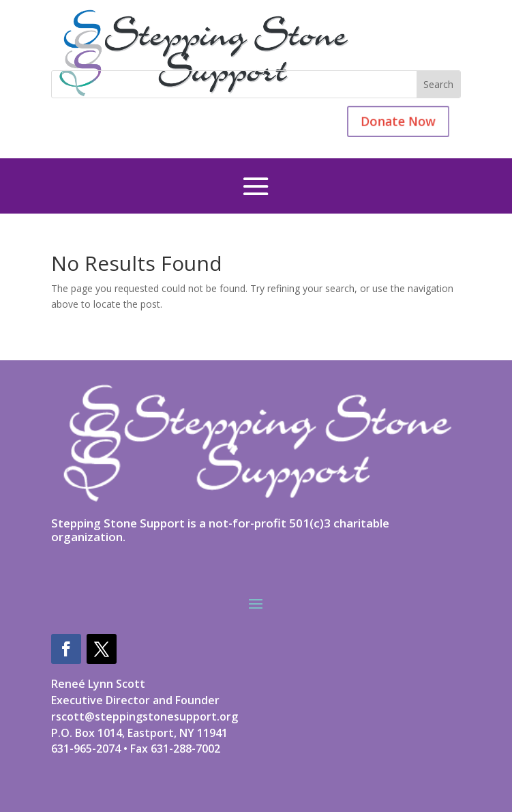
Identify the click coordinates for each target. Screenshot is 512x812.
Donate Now (389, 121)
